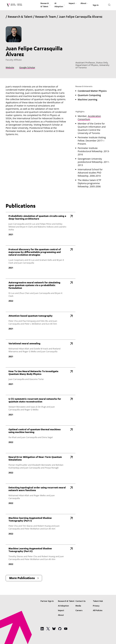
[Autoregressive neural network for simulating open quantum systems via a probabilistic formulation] (41, 293)
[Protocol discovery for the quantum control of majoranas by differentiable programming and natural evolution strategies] (41, 260)
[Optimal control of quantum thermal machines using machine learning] (41, 437)
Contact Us (80, 601)
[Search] (109, 5)
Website (10, 67)
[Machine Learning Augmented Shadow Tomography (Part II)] (41, 558)
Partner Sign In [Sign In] (47, 601)
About (61, 615)
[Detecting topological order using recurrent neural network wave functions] (41, 497)
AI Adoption (63, 606)
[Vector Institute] (14, 5)
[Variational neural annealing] (41, 351)
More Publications (24, 578)
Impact (61, 611)
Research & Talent (20, 17)
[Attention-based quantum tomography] (41, 323)
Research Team (46, 17)
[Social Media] (42, 629)
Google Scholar (27, 67)
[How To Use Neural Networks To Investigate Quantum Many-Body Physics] (41, 379)
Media (78, 606)
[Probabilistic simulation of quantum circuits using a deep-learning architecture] (41, 226)
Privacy (96, 606)
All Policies (98, 611)
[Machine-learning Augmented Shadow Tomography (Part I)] (41, 527)
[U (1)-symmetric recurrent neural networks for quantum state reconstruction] (41, 408)
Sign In (96, 5)
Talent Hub (98, 601)
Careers (79, 611)
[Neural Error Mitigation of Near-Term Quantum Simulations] (41, 466)
